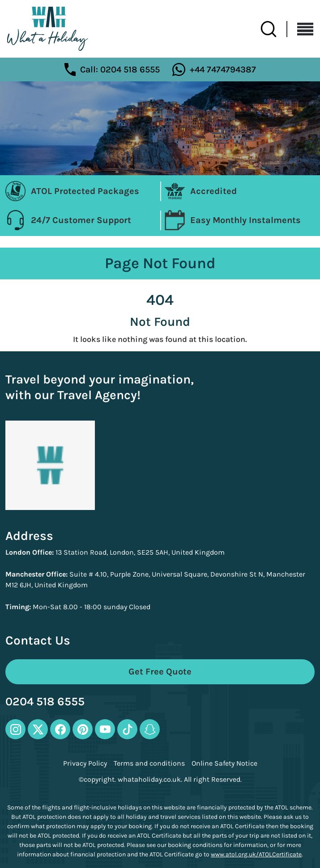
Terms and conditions (149, 763)
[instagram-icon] (15, 729)
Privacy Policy (85, 763)
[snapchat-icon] (150, 729)
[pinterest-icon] (83, 729)
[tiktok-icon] (127, 729)
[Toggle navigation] (300, 29)
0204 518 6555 (45, 702)
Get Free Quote (160, 672)
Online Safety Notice (224, 763)
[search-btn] (274, 29)
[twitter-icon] (38, 729)
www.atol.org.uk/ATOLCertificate (256, 854)
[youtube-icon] (105, 729)
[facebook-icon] (60, 729)
